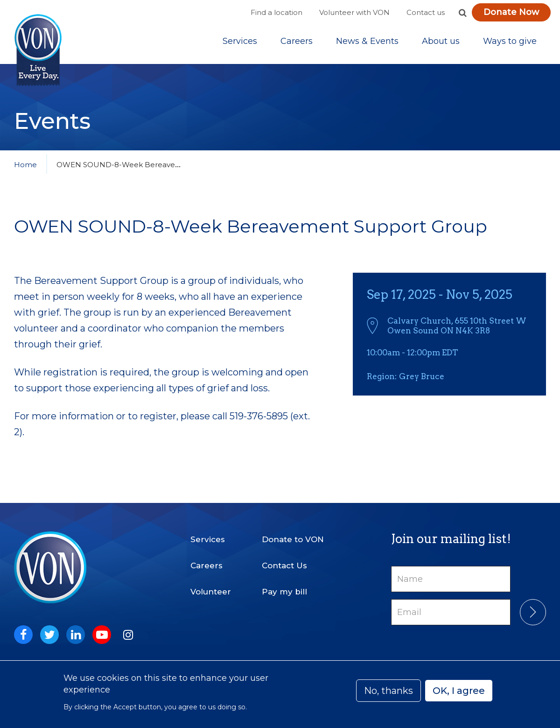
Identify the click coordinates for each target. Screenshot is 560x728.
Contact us (426, 12)
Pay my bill (284, 591)
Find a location (276, 12)
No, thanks (388, 691)
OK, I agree (459, 691)
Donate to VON (293, 538)
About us (441, 42)
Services (240, 42)
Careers (297, 42)
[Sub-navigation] (240, 42)
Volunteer (211, 591)
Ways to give (510, 42)
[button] (462, 13)
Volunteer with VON (354, 12)
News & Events (367, 42)
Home (25, 166)
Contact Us (284, 565)
